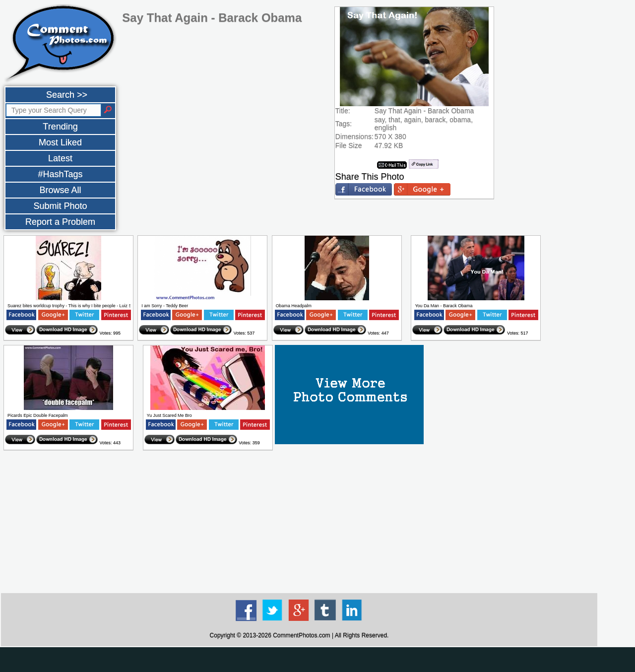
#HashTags (60, 174)
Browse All (60, 190)
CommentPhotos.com (301, 635)
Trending (60, 127)
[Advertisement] (299, 522)
